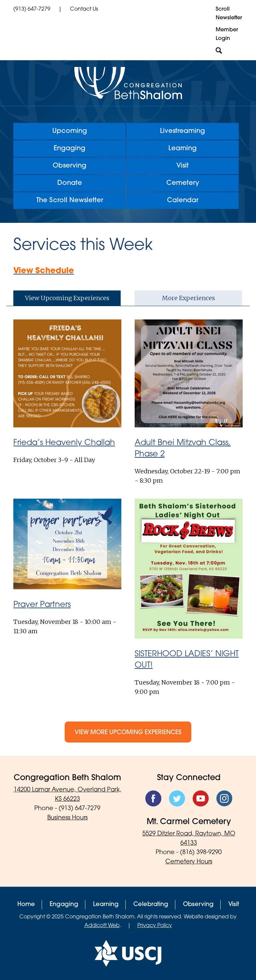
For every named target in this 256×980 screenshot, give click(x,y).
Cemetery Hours (189, 862)
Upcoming (70, 131)
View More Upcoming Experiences (128, 733)
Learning (182, 149)
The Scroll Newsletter (70, 201)
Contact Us (84, 9)
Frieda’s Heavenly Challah (64, 443)
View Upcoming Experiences (67, 298)
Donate (70, 183)
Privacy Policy (155, 926)
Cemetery (183, 183)
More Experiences (188, 298)
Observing (69, 166)
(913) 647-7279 (32, 9)
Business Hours (67, 818)
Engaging (69, 149)
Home (26, 905)
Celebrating (151, 905)
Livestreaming (182, 131)
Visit (182, 166)
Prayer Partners (42, 605)
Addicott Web (102, 926)
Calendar (183, 201)
